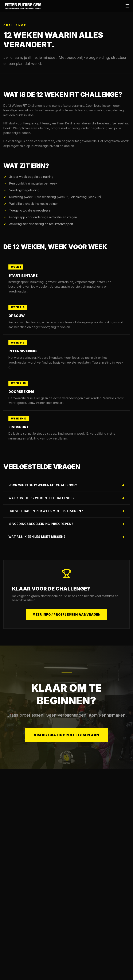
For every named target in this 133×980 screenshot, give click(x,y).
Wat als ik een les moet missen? (66, 537)
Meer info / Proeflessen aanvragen (66, 614)
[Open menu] (127, 6)
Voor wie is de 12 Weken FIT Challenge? (66, 485)
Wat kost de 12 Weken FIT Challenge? (66, 498)
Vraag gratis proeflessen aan (66, 739)
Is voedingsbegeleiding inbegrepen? (66, 524)
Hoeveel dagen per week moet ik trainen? (66, 511)
